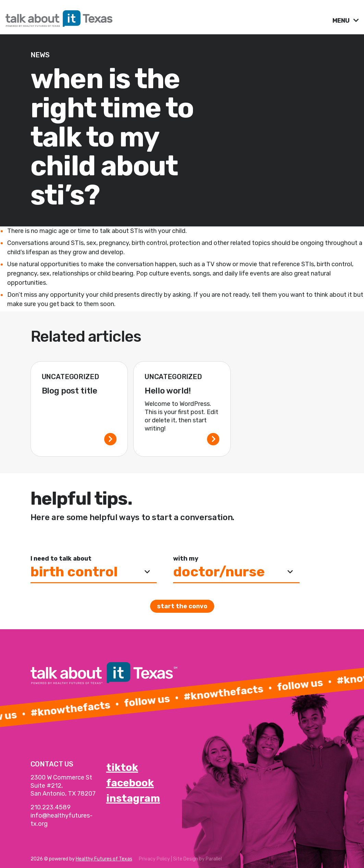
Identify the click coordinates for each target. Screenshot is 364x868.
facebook (130, 783)
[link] (166, 17)
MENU (342, 21)
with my (186, 559)
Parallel (214, 859)
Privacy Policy (154, 859)
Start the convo (182, 606)
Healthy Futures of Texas (104, 859)
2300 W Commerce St (61, 777)
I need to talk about (61, 559)
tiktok (122, 767)
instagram (133, 798)
